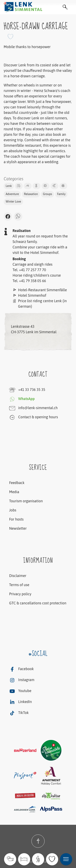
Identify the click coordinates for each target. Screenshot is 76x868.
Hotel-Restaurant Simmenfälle (42, 290)
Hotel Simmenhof (32, 295)
